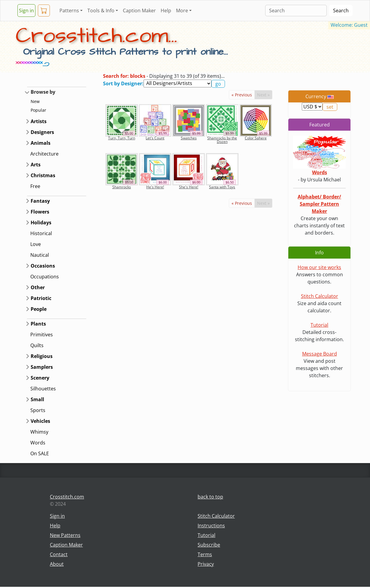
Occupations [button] (45, 277)
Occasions (43, 266)
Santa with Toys (222, 187)
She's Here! (189, 187)
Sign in (26, 11)
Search (341, 11)
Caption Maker (139, 11)
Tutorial (319, 325)
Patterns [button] (69, 11)
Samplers (42, 367)
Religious (42, 356)
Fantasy (40, 201)
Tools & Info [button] (101, 11)
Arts (36, 165)
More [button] (182, 11)
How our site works (319, 267)
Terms (205, 554)
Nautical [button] (40, 255)
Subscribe (209, 545)
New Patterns (65, 535)
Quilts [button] (37, 345)
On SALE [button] (40, 453)
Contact (59, 554)
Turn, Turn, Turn (122, 138)
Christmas (43, 175)
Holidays (41, 223)
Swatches (189, 138)
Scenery (40, 378)
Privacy (206, 564)
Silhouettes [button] (43, 389)
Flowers (40, 212)
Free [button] (35, 186)
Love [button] (36, 244)
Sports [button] (38, 410)
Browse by (43, 92)
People (39, 309)
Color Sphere (256, 138)
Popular (38, 110)
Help (166, 11)
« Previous (242, 95)
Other (38, 287)
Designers (42, 132)
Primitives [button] (42, 335)
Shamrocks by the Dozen (222, 140)
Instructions (211, 526)
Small (37, 399)
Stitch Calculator (320, 296)
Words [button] (38, 443)
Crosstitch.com (67, 497)
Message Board (320, 354)
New (35, 101)
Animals (41, 143)
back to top (210, 497)
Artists (39, 121)
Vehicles (40, 421)
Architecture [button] (44, 154)
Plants (38, 324)
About (57, 564)
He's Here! (155, 187)
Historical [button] (41, 233)
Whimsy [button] (39, 432)
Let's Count (155, 138)
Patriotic (41, 298)
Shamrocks (122, 187)
